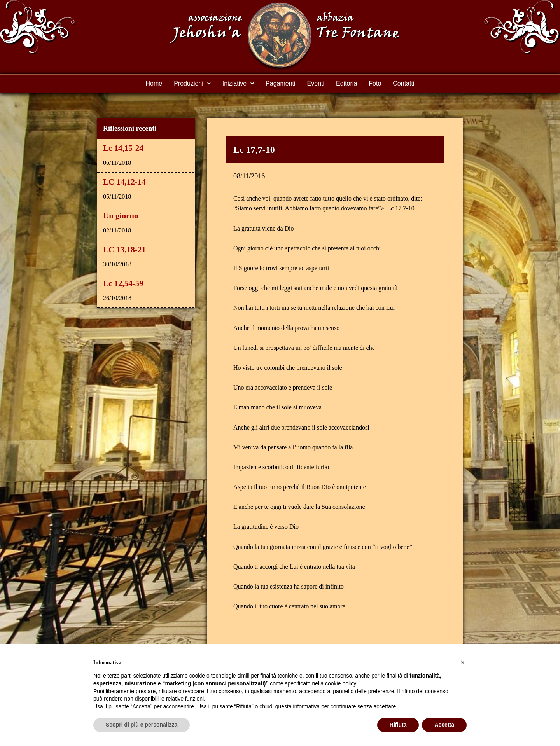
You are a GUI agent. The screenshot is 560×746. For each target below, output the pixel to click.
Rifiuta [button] (398, 725)
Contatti (403, 83)
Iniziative (238, 83)
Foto (375, 83)
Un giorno (121, 216)
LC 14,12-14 (124, 182)
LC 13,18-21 (124, 250)
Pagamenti (281, 83)
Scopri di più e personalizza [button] (142, 725)
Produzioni (192, 83)
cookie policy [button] (340, 683)
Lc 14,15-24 (123, 148)
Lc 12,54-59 (123, 283)
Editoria (346, 83)
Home (154, 83)
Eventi (316, 83)
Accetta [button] (444, 725)
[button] (192, 84)
